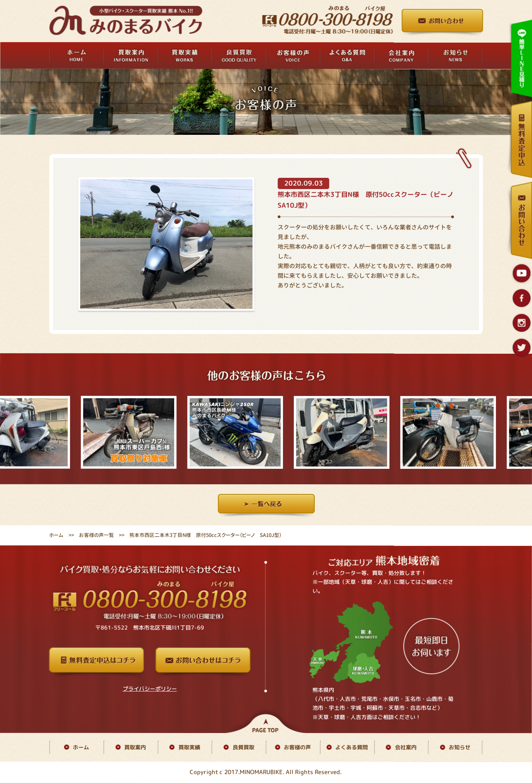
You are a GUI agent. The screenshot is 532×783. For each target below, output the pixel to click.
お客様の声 (297, 747)
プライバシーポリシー (150, 689)
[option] (135, 432)
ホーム (56, 535)
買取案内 (135, 747)
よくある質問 (352, 747)
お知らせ (460, 747)
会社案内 (406, 747)
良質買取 (244, 747)
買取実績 (189, 747)
